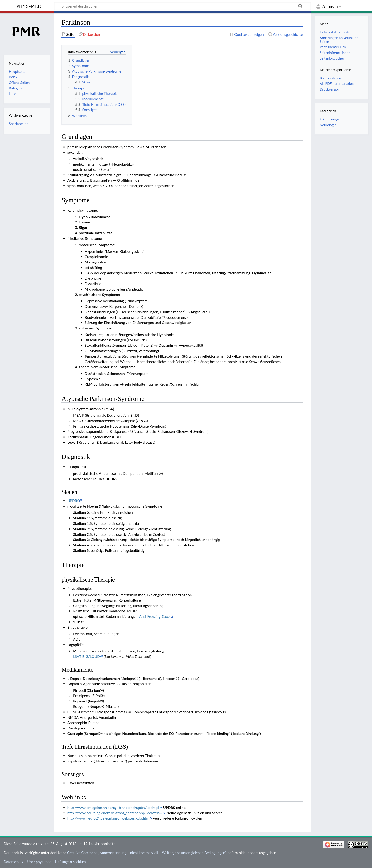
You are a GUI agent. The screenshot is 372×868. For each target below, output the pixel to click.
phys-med (29, 6)
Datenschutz (14, 862)
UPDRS (73, 501)
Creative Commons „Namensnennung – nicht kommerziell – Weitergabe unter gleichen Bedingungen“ (147, 853)
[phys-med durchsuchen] (182, 6)
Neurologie (328, 125)
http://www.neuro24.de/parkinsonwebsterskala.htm (108, 818)
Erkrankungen (330, 119)
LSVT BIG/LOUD (86, 656)
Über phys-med (39, 862)
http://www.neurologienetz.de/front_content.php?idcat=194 (115, 813)
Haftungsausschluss (71, 862)
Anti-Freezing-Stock (155, 616)
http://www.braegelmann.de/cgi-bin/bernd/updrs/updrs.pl (113, 808)
